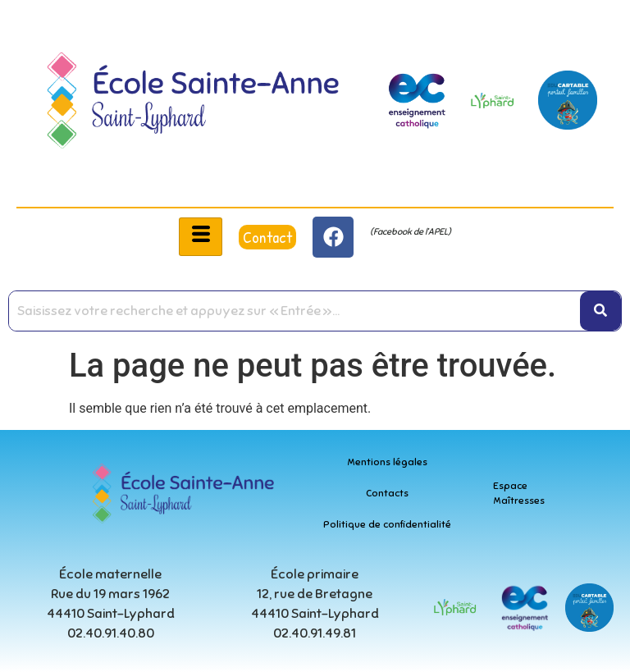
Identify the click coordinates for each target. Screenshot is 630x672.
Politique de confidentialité (387, 524)
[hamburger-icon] (201, 237)
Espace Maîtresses (519, 493)
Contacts (387, 493)
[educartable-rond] (568, 100)
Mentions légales (387, 462)
